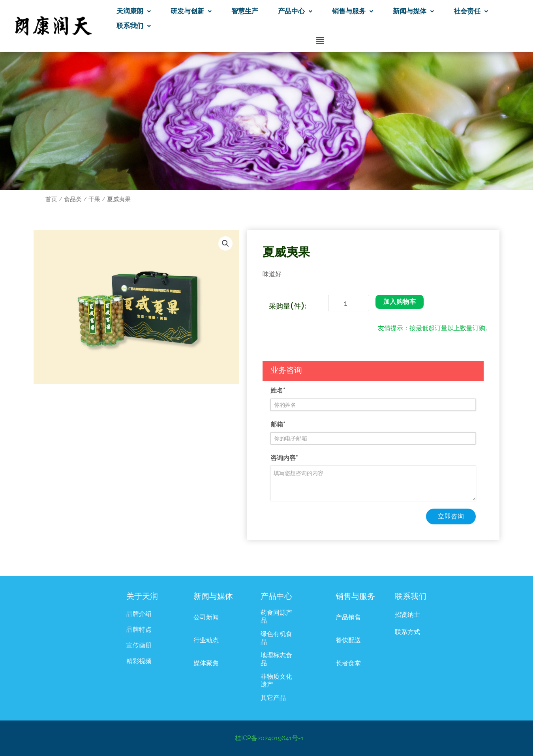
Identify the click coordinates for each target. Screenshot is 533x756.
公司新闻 (206, 617)
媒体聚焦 (206, 663)
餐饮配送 (348, 640)
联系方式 (407, 632)
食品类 (73, 199)
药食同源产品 (276, 617)
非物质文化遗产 (276, 680)
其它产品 (273, 698)
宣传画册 (139, 645)
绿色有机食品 (276, 638)
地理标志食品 (276, 659)
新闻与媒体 (413, 11)
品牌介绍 (139, 614)
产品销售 (348, 617)
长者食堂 (348, 663)
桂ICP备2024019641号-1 (269, 738)
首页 (51, 199)
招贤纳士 (407, 615)
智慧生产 (245, 11)
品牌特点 (139, 630)
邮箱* (278, 424)
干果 (94, 199)
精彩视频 (139, 661)
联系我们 (134, 26)
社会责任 (471, 11)
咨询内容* (284, 458)
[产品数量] (349, 303)
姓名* (278, 390)
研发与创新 (191, 11)
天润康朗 (134, 11)
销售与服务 (353, 11)
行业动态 (206, 640)
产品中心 (295, 11)
